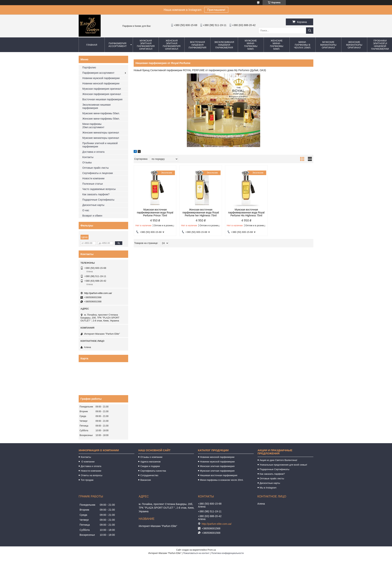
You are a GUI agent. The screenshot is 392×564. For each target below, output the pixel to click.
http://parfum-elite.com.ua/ (98, 293)
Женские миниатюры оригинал (354, 45)
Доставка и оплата (93, 152)
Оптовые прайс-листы (96, 168)
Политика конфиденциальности (227, 553)
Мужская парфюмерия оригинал (102, 89)
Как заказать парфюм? (96, 194)
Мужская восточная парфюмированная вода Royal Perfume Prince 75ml (155, 213)
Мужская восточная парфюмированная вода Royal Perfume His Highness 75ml (246, 213)
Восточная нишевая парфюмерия (197, 45)
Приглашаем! (216, 10)
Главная (92, 45)
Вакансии (145, 480)
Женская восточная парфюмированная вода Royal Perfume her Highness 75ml (201, 213)
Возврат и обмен (92, 216)
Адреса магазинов (150, 462)
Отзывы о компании (151, 457)
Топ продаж (87, 480)
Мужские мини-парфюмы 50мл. (251, 45)
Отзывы (87, 162)
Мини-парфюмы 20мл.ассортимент (93, 126)
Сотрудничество (149, 475)
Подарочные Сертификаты (98, 200)
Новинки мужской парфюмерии (101, 78)
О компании (88, 462)
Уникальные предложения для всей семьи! (283, 465)
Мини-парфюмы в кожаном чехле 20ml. (222, 480)
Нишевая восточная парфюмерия (219, 475)
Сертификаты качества (153, 471)
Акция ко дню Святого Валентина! (278, 460)
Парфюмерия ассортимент (117, 45)
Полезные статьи (92, 184)
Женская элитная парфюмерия (217, 466)
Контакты (88, 157)
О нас (86, 210)
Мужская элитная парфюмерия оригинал (146, 45)
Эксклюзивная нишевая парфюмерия (224, 45)
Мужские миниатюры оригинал (328, 45)
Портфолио (89, 67)
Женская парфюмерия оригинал (102, 94)
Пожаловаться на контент (196, 553)
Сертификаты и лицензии (98, 173)
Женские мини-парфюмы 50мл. (277, 45)
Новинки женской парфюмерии (101, 83)
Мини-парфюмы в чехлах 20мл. (302, 45)
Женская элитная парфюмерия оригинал (172, 45)
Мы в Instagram (268, 488)
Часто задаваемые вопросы (99, 189)
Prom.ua (212, 550)
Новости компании (93, 178)
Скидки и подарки (150, 466)
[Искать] (310, 31)
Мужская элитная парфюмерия (217, 471)
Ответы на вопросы (91, 475)
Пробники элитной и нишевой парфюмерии (100, 145)
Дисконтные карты (93, 205)
